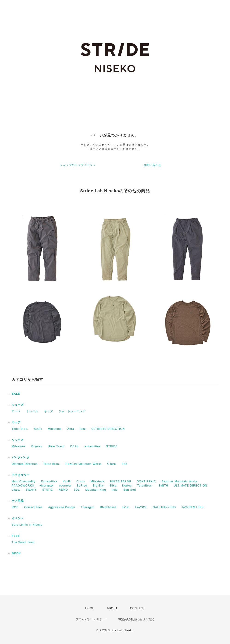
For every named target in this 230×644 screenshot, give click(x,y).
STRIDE (112, 446)
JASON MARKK (193, 507)
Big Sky (98, 486)
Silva (113, 486)
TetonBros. (145, 486)
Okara (112, 464)
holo (115, 490)
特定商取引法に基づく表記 (136, 619)
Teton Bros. (20, 429)
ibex (83, 429)
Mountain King (96, 490)
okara (16, 490)
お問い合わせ (152, 165)
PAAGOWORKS (23, 486)
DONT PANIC (146, 481)
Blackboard (108, 507)
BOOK (16, 553)
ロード (16, 411)
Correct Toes (33, 507)
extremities (93, 446)
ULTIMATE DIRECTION (108, 429)
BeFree (82, 486)
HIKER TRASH (121, 481)
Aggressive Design (62, 507)
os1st (126, 507)
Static (38, 429)
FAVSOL (141, 507)
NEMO (63, 490)
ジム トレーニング (72, 411)
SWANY (31, 490)
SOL (77, 490)
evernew (65, 486)
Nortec (127, 486)
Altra (71, 429)
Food (16, 536)
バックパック (21, 457)
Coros (81, 481)
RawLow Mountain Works (84, 464)
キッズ (49, 411)
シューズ (18, 405)
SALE (16, 394)
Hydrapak (46, 486)
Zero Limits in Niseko (27, 525)
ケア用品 (18, 501)
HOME (90, 608)
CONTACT (137, 608)
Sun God (130, 490)
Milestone (55, 429)
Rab (124, 464)
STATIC (48, 490)
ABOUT (112, 608)
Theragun (88, 507)
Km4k (67, 481)
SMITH (163, 486)
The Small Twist (23, 542)
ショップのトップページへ (78, 165)
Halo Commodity (24, 481)
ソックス (18, 440)
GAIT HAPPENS (164, 507)
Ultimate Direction (25, 464)
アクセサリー (21, 475)
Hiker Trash (56, 446)
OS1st (74, 446)
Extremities (49, 481)
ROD (15, 507)
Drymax (37, 446)
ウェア (16, 422)
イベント (18, 518)
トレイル (32, 411)
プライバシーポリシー (91, 619)
